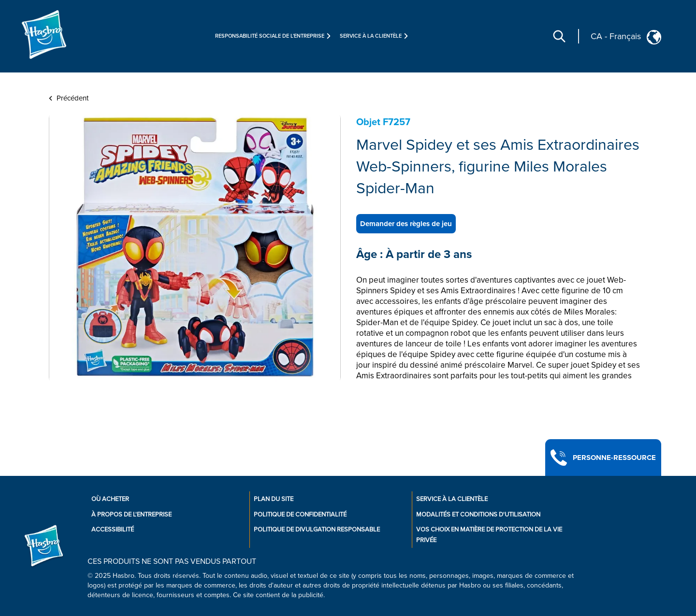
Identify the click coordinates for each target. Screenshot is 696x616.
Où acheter (110, 499)
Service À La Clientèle (452, 499)
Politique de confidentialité (300, 515)
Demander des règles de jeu (406, 224)
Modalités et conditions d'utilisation (478, 515)
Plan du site (274, 499)
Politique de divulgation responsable (317, 530)
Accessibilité (113, 530)
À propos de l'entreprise (131, 515)
